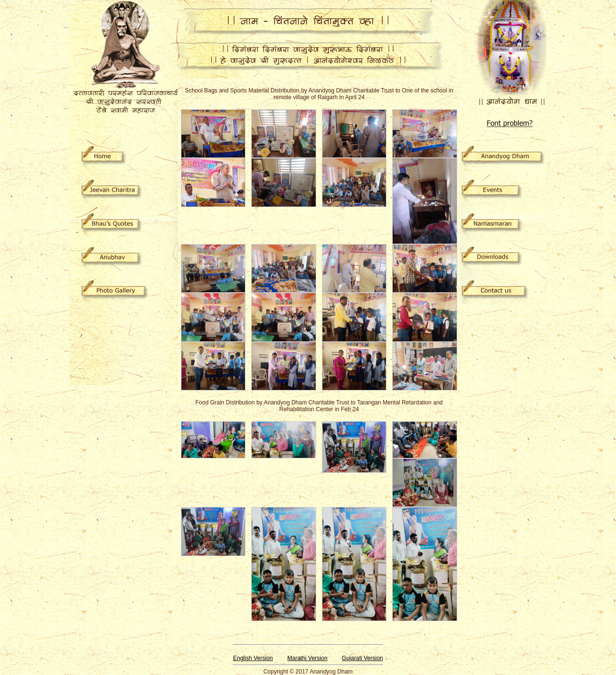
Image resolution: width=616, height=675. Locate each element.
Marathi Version (307, 658)
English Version (253, 658)
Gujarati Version (362, 658)
